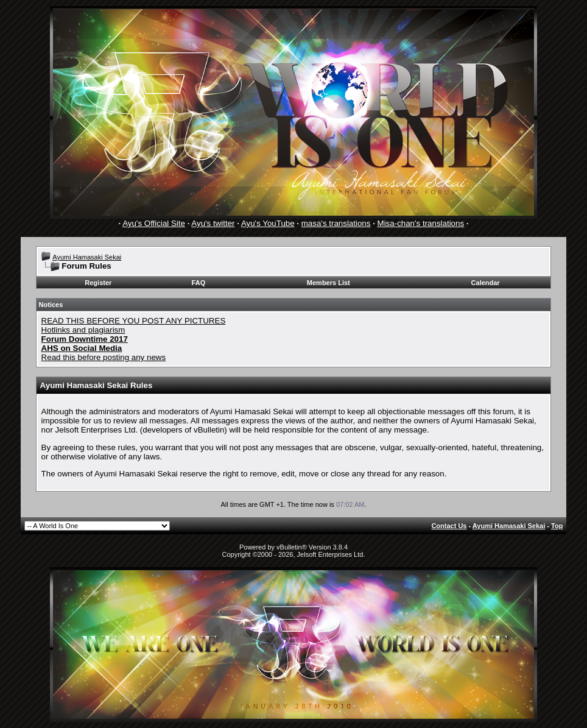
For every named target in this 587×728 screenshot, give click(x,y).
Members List (329, 283)
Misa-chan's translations (421, 223)
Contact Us (449, 526)
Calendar (486, 283)
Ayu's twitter (213, 223)
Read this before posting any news (104, 357)
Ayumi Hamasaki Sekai (87, 257)
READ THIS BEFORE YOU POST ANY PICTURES (134, 321)
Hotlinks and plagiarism (83, 330)
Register (98, 283)
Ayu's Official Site (154, 223)
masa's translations (336, 223)
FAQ (199, 283)
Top (557, 526)
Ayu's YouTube (268, 223)
